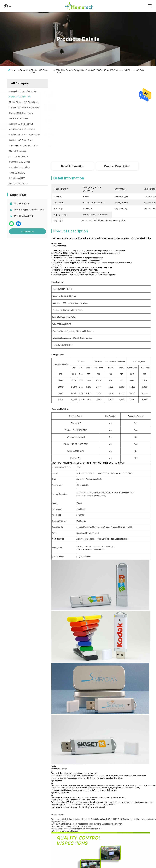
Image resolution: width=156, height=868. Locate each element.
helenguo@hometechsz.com (29, 210)
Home (14, 70)
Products (24, 70)
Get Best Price (147, 152)
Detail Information (72, 166)
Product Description (117, 166)
